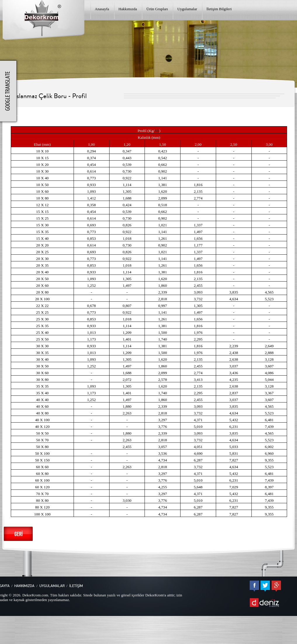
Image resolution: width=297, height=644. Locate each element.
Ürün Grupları (157, 9)
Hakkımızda (128, 9)
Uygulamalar (187, 9)
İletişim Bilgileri (219, 9)
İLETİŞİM (76, 586)
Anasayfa (102, 9)
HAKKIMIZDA (24, 586)
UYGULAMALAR (52, 586)
